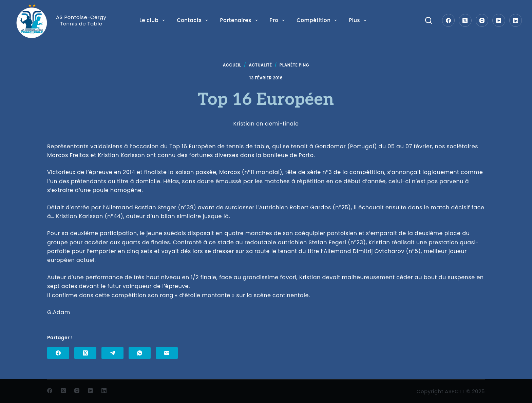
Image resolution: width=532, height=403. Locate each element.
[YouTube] (499, 20)
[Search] (429, 20)
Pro (277, 20)
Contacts (193, 20)
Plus (390, 20)
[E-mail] (167, 353)
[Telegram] (112, 353)
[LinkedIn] (516, 20)
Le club (153, 20)
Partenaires (239, 20)
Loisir (359, 20)
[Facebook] (449, 20)
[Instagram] (482, 20)
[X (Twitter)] (465, 20)
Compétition (317, 20)
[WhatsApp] (140, 353)
